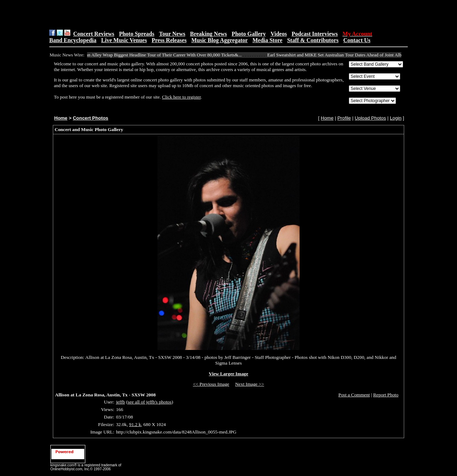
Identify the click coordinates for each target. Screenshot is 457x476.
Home (61, 118)
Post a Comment (354, 395)
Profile (344, 118)
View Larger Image (228, 374)
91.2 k (135, 424)
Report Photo (386, 395)
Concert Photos (91, 118)
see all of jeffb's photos (150, 402)
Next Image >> (250, 384)
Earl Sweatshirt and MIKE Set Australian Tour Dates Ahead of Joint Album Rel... (346, 55)
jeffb (120, 402)
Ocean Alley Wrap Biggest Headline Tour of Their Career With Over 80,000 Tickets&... (163, 55)
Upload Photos (370, 118)
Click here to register (182, 97)
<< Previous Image (211, 384)
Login (396, 118)
